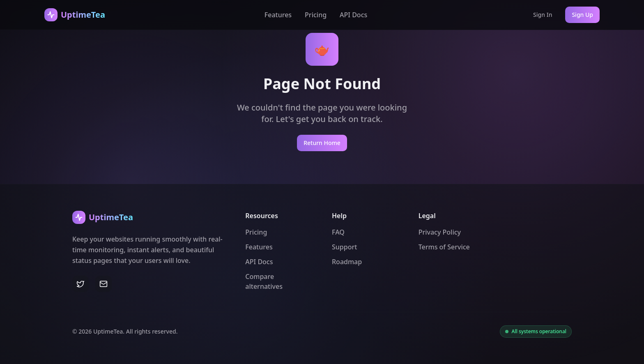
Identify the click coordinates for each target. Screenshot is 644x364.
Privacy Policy (440, 232)
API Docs (353, 15)
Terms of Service (444, 247)
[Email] (103, 284)
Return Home (322, 143)
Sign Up (582, 15)
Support (344, 247)
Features (278, 15)
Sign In (543, 15)
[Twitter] (80, 284)
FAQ (338, 232)
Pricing (316, 15)
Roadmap (347, 262)
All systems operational (539, 332)
